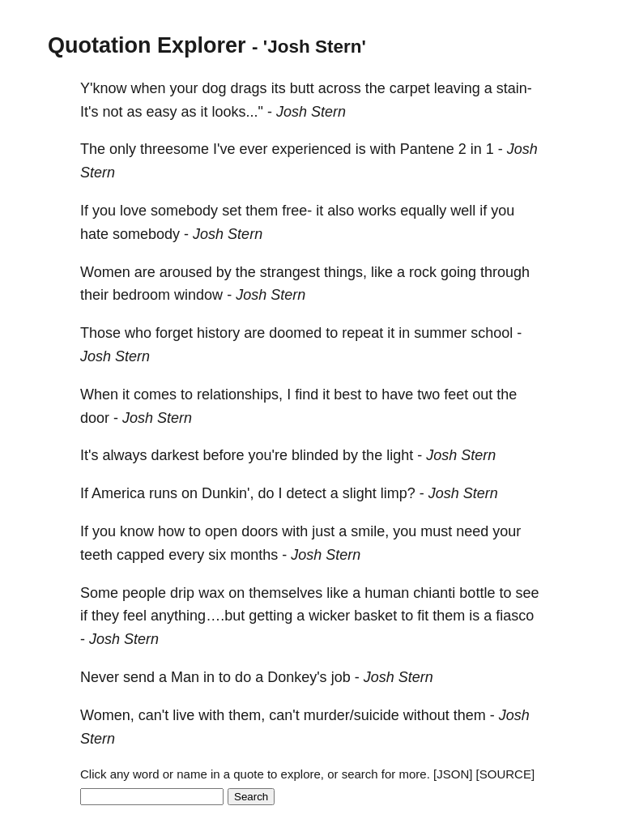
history (218, 333)
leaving (457, 88)
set (232, 211)
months (254, 555)
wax (211, 593)
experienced (312, 149)
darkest (175, 455)
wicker (329, 616)
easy (162, 112)
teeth (96, 555)
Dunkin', (228, 493)
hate (94, 234)
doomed (295, 333)
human (387, 593)
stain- (514, 88)
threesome (175, 149)
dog (215, 88)
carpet (410, 88)
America (118, 493)
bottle (477, 593)
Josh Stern (311, 112)
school (492, 333)
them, (247, 715)
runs (163, 493)
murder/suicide (351, 715)
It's (89, 112)
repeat (362, 333)
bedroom (141, 295)
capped (141, 555)
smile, (370, 531)
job (341, 677)
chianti (434, 593)
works (377, 211)
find (307, 394)
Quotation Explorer (147, 45)
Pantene (427, 149)
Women (105, 272)
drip (182, 593)
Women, (107, 715)
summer (440, 333)
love (133, 211)
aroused (186, 272)
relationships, (240, 394)
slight (360, 493)
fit (423, 616)
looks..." (238, 112)
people (144, 593)
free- (297, 211)
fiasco (515, 616)
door (95, 418)
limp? (398, 493)
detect (307, 493)
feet (456, 394)
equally (423, 211)
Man (185, 677)
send (139, 677)
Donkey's (297, 677)
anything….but (198, 616)
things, (345, 272)
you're (268, 455)
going (458, 272)
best (347, 394)
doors (260, 531)
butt (302, 88)
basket (375, 616)
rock (423, 272)
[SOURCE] (506, 774)
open (221, 531)
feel (135, 616)
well (463, 211)
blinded (315, 455)
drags (249, 88)
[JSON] (453, 774)
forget (174, 333)
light (400, 455)
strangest (290, 272)
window (198, 295)
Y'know (103, 88)
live (183, 715)
